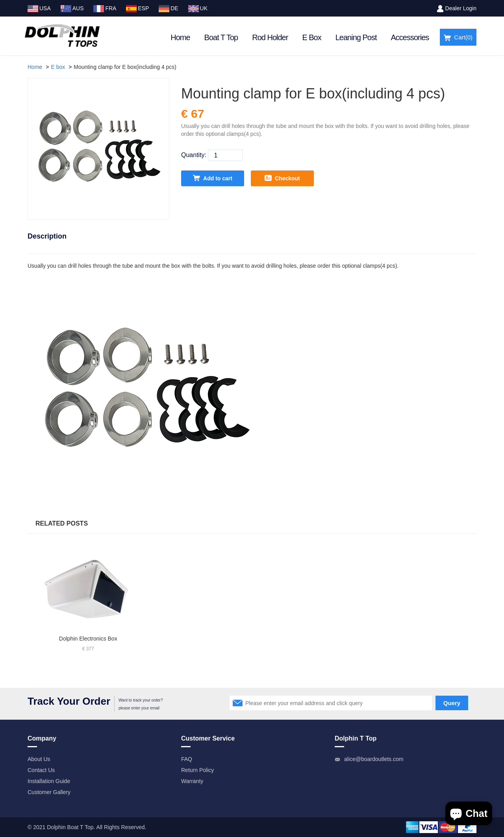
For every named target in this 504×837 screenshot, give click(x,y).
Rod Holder (270, 37)
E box (58, 67)
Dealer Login (461, 8)
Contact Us (41, 770)
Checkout (282, 178)
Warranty (192, 781)
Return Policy (197, 770)
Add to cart (213, 178)
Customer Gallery (49, 792)
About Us (39, 759)
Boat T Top (221, 37)
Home (180, 37)
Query (452, 703)
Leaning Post (356, 37)
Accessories (410, 37)
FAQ (187, 759)
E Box (311, 37)
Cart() (458, 38)
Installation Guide (49, 781)
